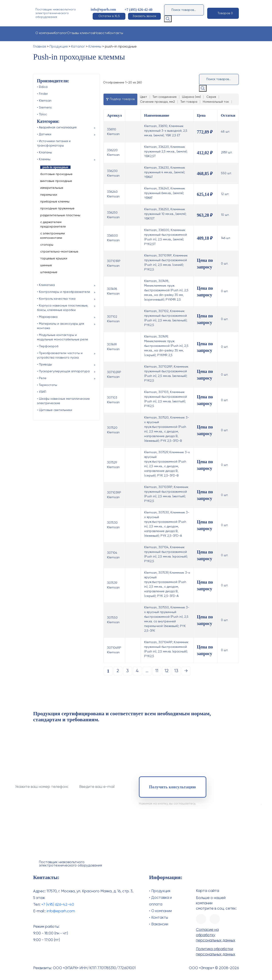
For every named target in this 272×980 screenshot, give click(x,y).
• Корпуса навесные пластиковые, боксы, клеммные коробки (62, 308)
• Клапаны (44, 152)
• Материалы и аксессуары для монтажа (60, 326)
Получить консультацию (172, 787)
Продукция (59, 47)
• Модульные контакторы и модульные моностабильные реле (62, 337)
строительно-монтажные (59, 252)
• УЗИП (42, 392)
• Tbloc (42, 114)
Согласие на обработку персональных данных (216, 935)
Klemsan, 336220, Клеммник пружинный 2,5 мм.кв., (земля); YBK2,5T (166, 152)
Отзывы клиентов (81, 33)
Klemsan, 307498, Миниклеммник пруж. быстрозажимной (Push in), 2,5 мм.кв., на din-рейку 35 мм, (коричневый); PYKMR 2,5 (166, 290)
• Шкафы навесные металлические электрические (63, 401)
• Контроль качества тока (56, 299)
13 (176, 671)
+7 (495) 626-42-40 (138, 10)
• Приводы (44, 365)
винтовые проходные (56, 181)
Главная (40, 47)
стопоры (47, 245)
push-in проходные (55, 167)
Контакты (116, 33)
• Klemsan (44, 101)
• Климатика (46, 285)
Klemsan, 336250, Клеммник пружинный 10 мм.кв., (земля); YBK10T (165, 214)
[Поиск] (168, 19)
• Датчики (44, 134)
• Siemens (44, 108)
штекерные (49, 272)
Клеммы (95, 47)
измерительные (52, 188)
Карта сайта (208, 891)
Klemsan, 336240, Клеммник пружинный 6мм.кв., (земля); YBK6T (165, 193)
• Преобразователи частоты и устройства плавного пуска (60, 355)
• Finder (42, 94)
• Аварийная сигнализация (57, 127)
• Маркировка (47, 317)
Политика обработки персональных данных (216, 952)
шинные (46, 265)
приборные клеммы (55, 202)
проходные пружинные (57, 208)
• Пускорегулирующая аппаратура (63, 371)
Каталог (60, 33)
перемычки (49, 195)
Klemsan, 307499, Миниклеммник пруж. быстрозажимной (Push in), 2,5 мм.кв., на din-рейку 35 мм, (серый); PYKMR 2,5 (166, 346)
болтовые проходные (56, 174)
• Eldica (42, 87)
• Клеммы (44, 159)
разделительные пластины (60, 215)
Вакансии (160, 924)
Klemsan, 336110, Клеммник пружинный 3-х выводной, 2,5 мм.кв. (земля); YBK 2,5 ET (166, 131)
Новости (101, 33)
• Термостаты (47, 385)
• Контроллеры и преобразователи (63, 292)
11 (157, 671)
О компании (45, 33)
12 (167, 671)
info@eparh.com (103, 9)
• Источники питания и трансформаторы (54, 143)
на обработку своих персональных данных (229, 804)
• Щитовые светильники (55, 410)
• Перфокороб (48, 346)
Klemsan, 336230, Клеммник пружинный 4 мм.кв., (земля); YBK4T (165, 172)
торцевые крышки (54, 259)
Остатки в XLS (109, 16)
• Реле (42, 378)
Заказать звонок (144, 16)
